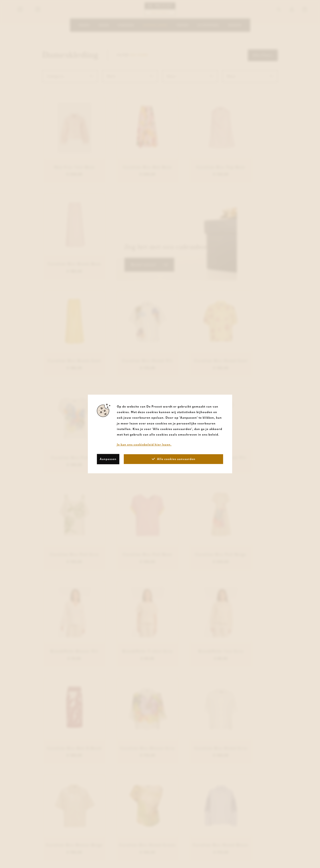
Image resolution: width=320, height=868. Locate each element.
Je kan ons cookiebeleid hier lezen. (144, 444)
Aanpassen (108, 459)
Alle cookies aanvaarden (174, 459)
